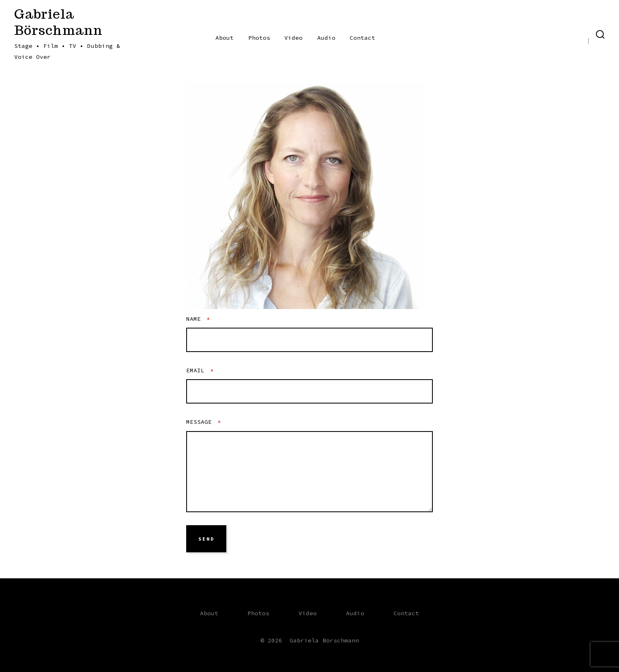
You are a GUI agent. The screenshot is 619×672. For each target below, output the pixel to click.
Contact (362, 38)
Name (198, 319)
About (225, 38)
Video (293, 38)
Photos (259, 38)
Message (204, 422)
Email (200, 370)
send (206, 539)
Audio (326, 38)
